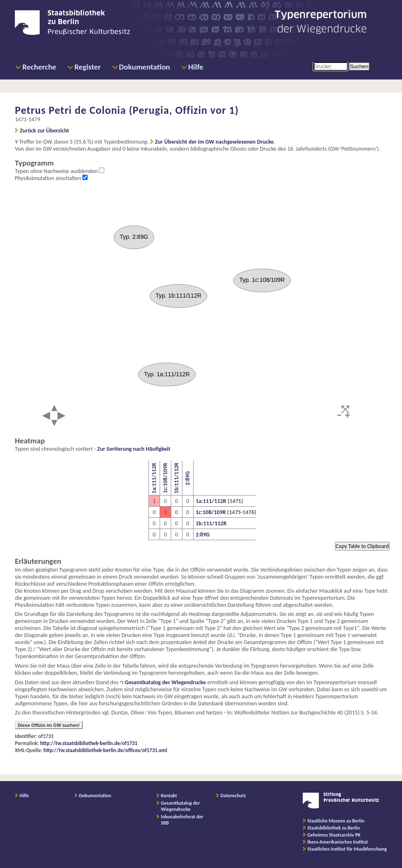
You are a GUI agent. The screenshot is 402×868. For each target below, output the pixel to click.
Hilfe (196, 67)
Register (88, 67)
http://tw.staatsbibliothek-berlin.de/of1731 (89, 743)
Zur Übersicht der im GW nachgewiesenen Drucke (214, 142)
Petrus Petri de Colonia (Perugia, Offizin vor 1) (127, 110)
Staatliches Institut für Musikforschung (347, 849)
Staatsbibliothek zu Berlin (334, 828)
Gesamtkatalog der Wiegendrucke (165, 682)
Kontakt (169, 796)
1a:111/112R (154, 478)
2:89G (188, 478)
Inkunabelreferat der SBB (182, 820)
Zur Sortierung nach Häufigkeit (134, 449)
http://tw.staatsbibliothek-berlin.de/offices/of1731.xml (105, 750)
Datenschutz (233, 796)
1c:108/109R (165, 478)
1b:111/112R (176, 478)
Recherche (39, 67)
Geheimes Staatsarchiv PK (334, 835)
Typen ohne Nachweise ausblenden (57, 171)
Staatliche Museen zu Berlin (336, 821)
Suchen (359, 66)
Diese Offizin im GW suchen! (49, 725)
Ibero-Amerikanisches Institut (338, 842)
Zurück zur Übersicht (44, 131)
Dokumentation (145, 67)
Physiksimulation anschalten (49, 178)
